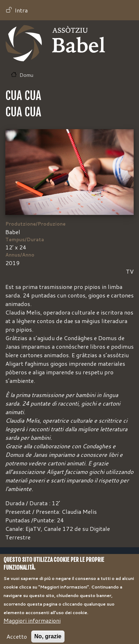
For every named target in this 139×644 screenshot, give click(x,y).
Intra (21, 10)
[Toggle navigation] (123, 43)
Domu (26, 75)
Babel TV (55, 43)
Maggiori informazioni (32, 626)
